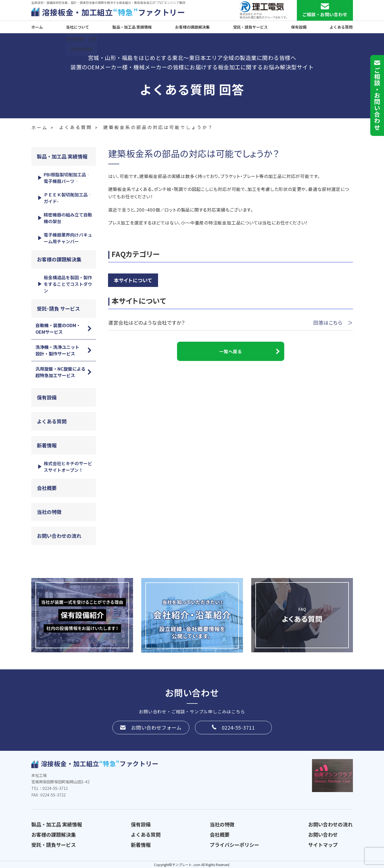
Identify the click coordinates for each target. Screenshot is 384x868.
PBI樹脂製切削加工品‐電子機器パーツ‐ (67, 178)
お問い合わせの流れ (59, 536)
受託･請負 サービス (58, 308)
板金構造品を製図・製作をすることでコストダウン (68, 284)
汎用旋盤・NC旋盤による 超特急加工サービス (63, 372)
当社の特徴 (49, 512)
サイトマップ (323, 845)
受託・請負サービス (250, 27)
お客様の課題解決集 (192, 27)
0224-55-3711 (238, 727)
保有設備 (299, 27)
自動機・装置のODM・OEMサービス (58, 328)
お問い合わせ (323, 834)
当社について (78, 27)
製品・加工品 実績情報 (132, 27)
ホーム (37, 27)
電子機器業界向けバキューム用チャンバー (68, 238)
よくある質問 (341, 27)
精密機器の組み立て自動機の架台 (68, 218)
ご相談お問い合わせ (377, 99)
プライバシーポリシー (234, 845)
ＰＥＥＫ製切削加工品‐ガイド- (68, 198)
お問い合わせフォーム (156, 727)
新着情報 (47, 445)
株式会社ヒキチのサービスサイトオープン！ (68, 467)
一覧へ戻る (230, 351)
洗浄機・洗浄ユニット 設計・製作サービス (60, 350)
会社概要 (47, 488)
